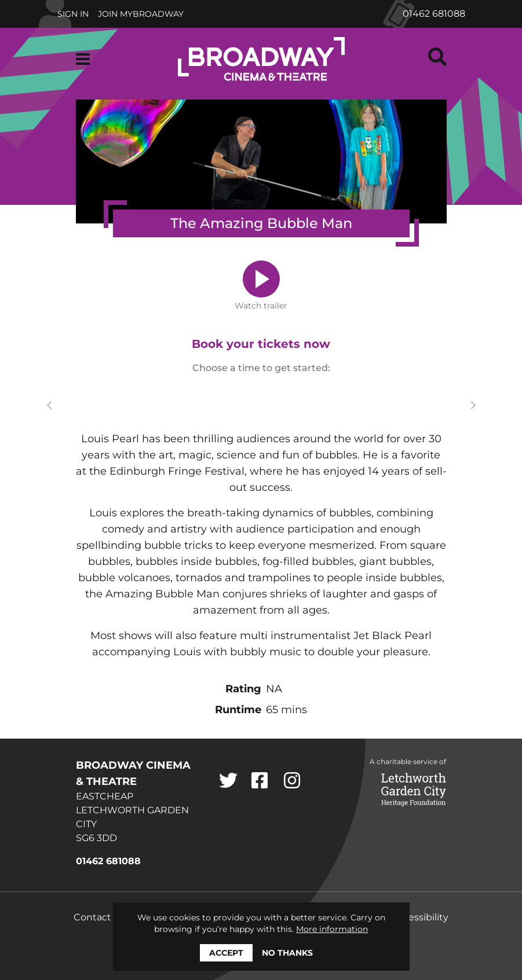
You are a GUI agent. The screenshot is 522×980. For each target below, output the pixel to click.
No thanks (287, 953)
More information (332, 929)
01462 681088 (434, 14)
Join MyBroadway (141, 14)
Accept (226, 953)
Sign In (73, 14)
